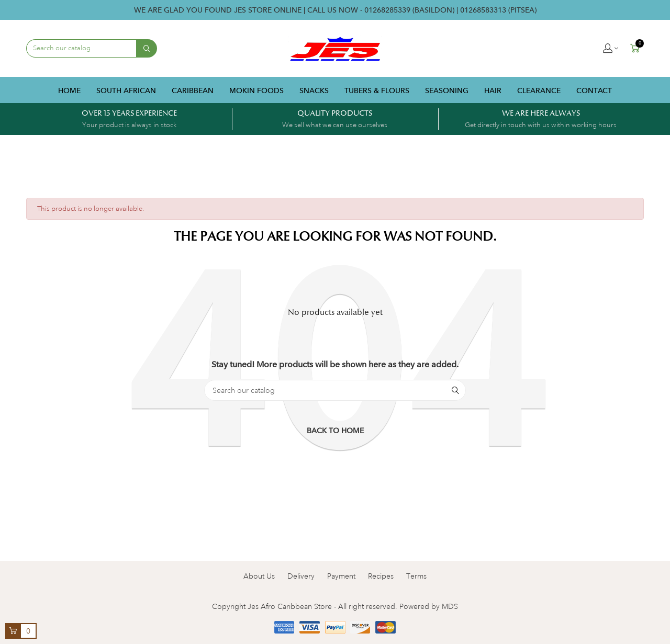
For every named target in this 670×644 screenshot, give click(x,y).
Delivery (301, 576)
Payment (341, 576)
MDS (450, 606)
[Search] (335, 390)
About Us (259, 576)
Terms (416, 576)
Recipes (381, 576)
